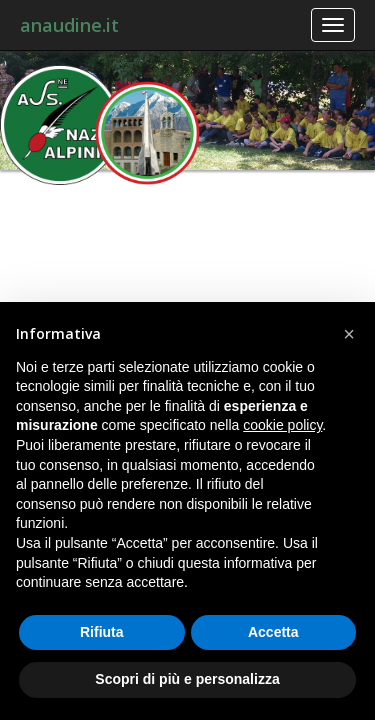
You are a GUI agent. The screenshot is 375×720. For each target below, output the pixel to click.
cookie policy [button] (282, 425)
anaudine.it (69, 25)
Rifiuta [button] (102, 632)
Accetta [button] (273, 632)
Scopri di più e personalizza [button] (187, 679)
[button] (349, 334)
